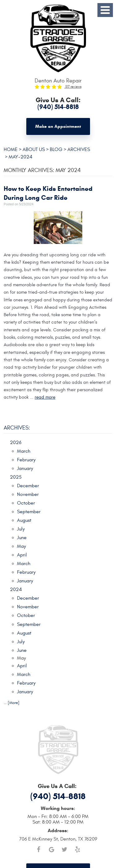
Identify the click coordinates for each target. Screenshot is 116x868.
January (25, 468)
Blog (56, 149)
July (21, 529)
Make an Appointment (58, 126)
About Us (34, 149)
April (22, 555)
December (28, 486)
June (22, 538)
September (29, 512)
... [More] (12, 703)
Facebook (39, 849)
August (24, 520)
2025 (16, 477)
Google (52, 849)
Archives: (17, 428)
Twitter (65, 849)
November (28, 494)
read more (45, 397)
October (26, 503)
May (21, 546)
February (26, 460)
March (24, 451)
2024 (16, 589)
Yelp (78, 849)
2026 (16, 442)
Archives (79, 149)
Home (11, 149)
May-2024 (21, 157)
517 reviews (73, 87)
